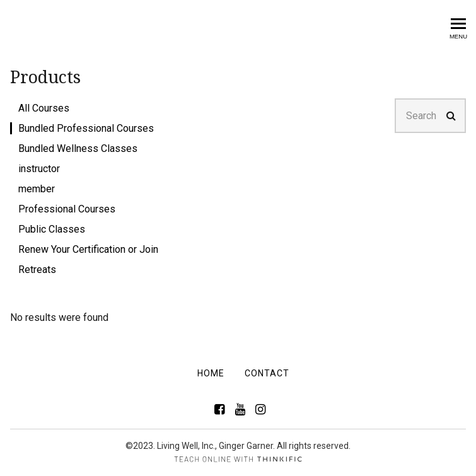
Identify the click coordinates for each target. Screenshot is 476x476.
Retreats (37, 270)
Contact (267, 373)
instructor (39, 169)
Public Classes (52, 229)
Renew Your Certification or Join (88, 249)
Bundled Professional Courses (86, 128)
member (37, 189)
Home (211, 373)
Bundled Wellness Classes (78, 148)
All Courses (44, 108)
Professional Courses (67, 209)
